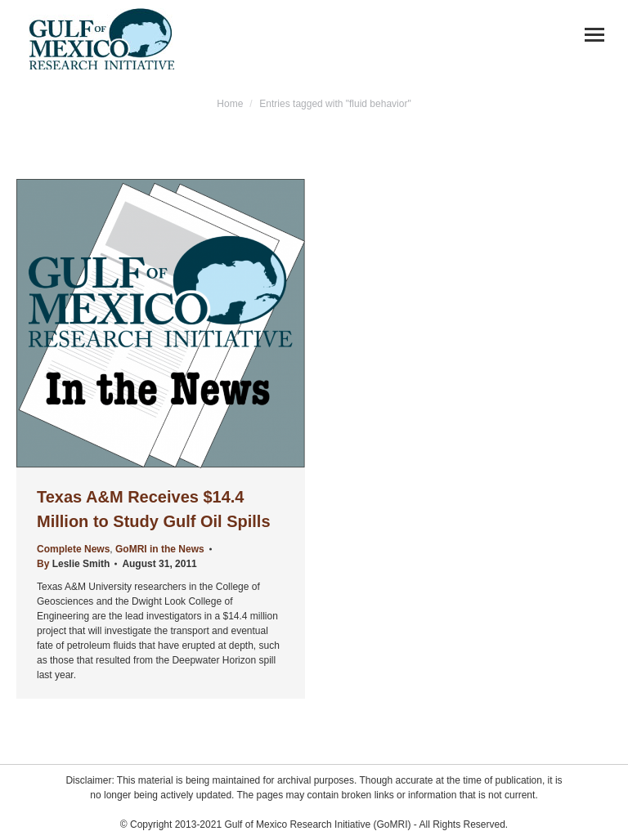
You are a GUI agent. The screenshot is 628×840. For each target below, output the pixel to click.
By (73, 564)
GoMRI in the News (160, 549)
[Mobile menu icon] (594, 35)
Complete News (73, 549)
